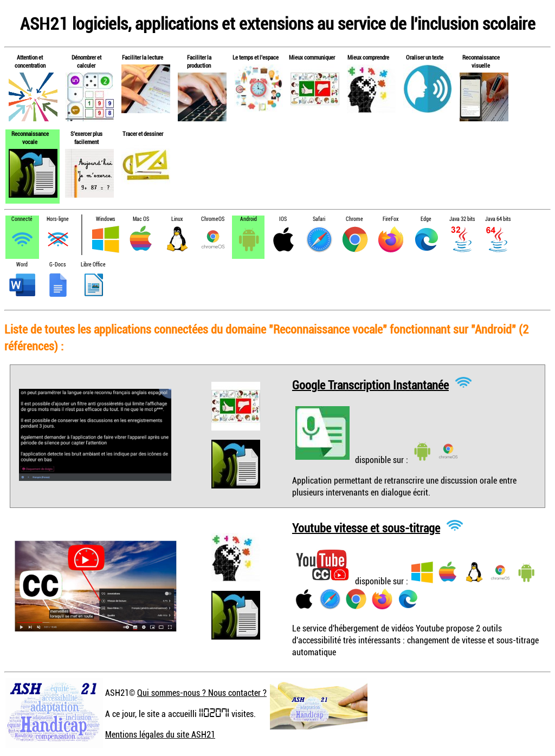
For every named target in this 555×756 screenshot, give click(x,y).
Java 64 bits (498, 219)
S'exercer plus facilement (86, 138)
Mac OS (141, 219)
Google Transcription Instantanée (370, 384)
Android (249, 219)
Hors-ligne (58, 219)
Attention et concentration (30, 61)
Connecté (22, 219)
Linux (177, 219)
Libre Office (93, 265)
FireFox (391, 219)
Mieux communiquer (312, 57)
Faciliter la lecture (143, 57)
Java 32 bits (462, 219)
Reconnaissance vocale (30, 138)
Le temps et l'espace (256, 57)
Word (22, 265)
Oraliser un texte (425, 57)
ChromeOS (213, 219)
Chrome (354, 219)
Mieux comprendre (368, 57)
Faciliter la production (199, 61)
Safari (319, 219)
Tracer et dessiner (143, 133)
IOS (283, 219)
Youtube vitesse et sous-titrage (366, 527)
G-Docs (57, 265)
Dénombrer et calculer (86, 61)
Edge (426, 219)
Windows (105, 219)
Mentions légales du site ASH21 (160, 734)
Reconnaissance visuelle (481, 61)
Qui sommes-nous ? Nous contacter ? (202, 693)
